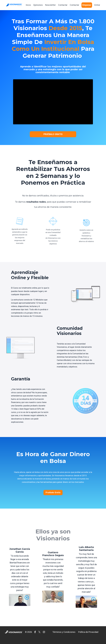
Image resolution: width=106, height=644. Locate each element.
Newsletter (50, 5)
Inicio (28, 5)
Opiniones (38, 5)
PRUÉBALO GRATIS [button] (53, 134)
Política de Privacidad (88, 638)
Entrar (97, 5)
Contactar (63, 5)
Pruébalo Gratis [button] (53, 499)
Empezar (87, 5)
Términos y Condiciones (64, 638)
